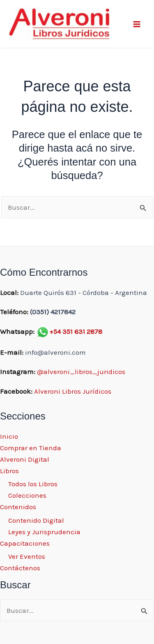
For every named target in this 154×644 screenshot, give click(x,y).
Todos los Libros (33, 484)
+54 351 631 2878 (76, 331)
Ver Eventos (27, 556)
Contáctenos (20, 568)
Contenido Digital (36, 520)
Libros (9, 471)
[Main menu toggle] (137, 24)
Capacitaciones (25, 543)
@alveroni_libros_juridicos (81, 372)
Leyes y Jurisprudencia (44, 532)
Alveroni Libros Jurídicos (73, 391)
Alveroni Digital (25, 459)
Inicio (9, 436)
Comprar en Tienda (31, 448)
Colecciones (27, 495)
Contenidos (18, 507)
